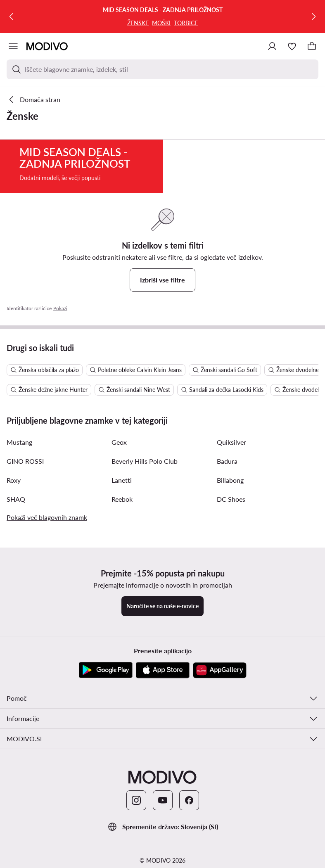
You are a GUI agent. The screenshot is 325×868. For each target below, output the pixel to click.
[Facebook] (189, 838)
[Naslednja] (313, 17)
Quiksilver (231, 480)
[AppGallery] (220, 708)
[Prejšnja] (12, 17)
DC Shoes (231, 537)
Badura (227, 499)
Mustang (19, 480)
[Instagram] (136, 838)
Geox (119, 480)
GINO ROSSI (25, 499)
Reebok (122, 537)
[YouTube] (163, 838)
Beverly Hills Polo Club (145, 499)
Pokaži (60, 346)
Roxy (14, 518)
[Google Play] (106, 708)
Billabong (230, 518)
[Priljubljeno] (292, 46)
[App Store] (163, 708)
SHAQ (16, 537)
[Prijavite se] (272, 46)
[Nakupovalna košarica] (312, 46)
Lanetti (122, 518)
